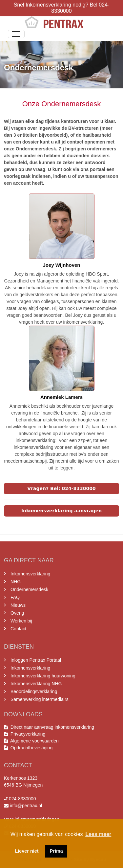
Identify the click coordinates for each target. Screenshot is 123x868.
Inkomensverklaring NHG (36, 684)
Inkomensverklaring (30, 574)
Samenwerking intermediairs (40, 699)
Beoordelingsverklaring (34, 691)
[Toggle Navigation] (16, 34)
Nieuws (18, 605)
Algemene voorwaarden (33, 741)
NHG (16, 582)
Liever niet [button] (27, 851)
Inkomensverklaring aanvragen (62, 511)
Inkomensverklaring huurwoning (43, 676)
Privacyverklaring (28, 734)
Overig (17, 613)
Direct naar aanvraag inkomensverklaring (52, 727)
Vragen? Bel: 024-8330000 (61, 488)
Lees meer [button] (98, 834)
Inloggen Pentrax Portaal (36, 660)
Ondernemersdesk (29, 589)
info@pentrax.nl (26, 806)
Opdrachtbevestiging (30, 748)
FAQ (15, 597)
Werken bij (21, 621)
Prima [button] (56, 851)
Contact (18, 629)
